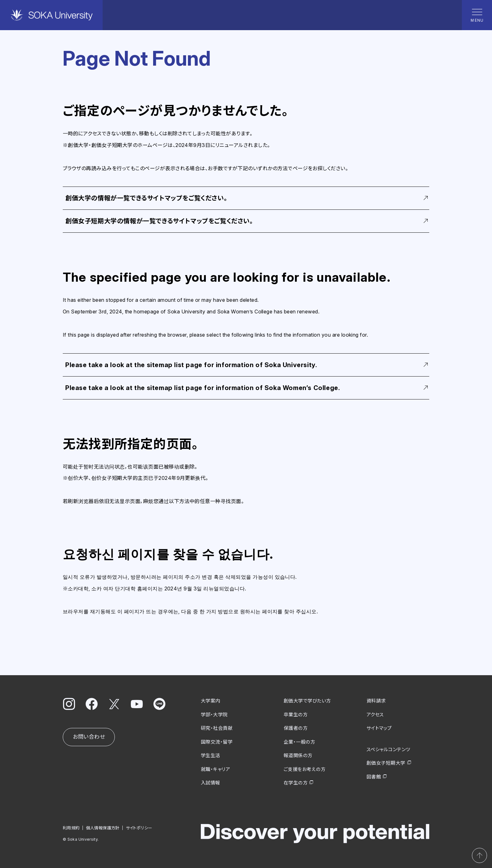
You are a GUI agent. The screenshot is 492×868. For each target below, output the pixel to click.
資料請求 (376, 701)
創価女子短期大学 (386, 763)
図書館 (374, 776)
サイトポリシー (139, 827)
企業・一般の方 (299, 742)
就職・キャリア (215, 769)
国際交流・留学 (217, 742)
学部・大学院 (214, 714)
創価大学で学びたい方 (307, 701)
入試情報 (211, 783)
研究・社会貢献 (217, 728)
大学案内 (211, 701)
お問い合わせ (89, 737)
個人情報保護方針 (103, 827)
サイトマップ (379, 728)
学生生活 (211, 755)
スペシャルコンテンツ (388, 749)
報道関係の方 (298, 755)
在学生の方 (296, 783)
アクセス (375, 714)
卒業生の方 (296, 714)
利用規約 (71, 827)
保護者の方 (296, 728)
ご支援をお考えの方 (305, 769)
